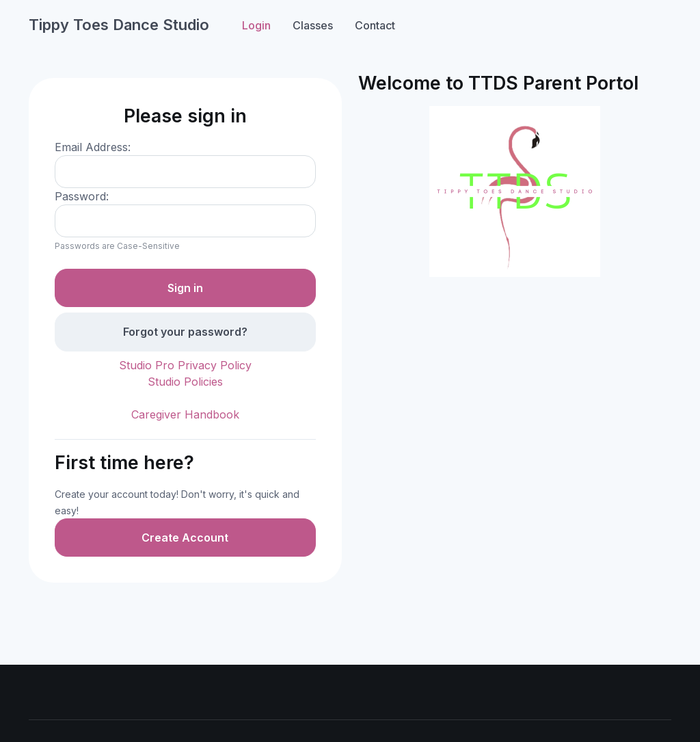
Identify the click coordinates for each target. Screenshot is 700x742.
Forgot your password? (185, 332)
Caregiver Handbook (185, 414)
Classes (313, 25)
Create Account (185, 538)
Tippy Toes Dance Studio (119, 25)
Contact (375, 25)
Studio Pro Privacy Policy (185, 365)
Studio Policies (185, 382)
